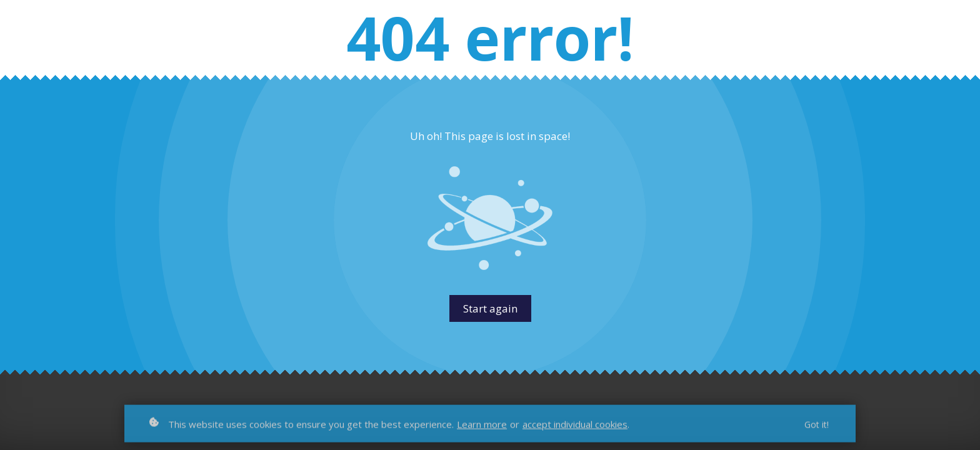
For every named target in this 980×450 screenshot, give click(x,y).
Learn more (482, 428)
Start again (490, 308)
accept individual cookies (575, 428)
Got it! (817, 428)
